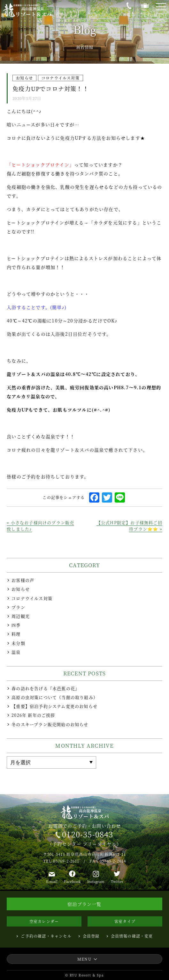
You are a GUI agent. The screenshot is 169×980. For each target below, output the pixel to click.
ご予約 (145, 14)
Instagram (96, 881)
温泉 (16, 652)
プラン (18, 607)
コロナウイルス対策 (32, 598)
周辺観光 (21, 616)
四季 (16, 625)
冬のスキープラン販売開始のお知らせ (50, 724)
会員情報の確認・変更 (132, 936)
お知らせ (21, 589)
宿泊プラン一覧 (84, 904)
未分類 (18, 643)
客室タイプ (125, 921)
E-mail (52, 881)
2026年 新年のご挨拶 (33, 715)
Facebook (72, 881)
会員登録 (91, 936)
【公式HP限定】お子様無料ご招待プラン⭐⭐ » (129, 526)
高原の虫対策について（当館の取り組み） (55, 697)
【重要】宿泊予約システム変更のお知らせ (54, 706)
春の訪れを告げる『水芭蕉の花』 (46, 688)
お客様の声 (23, 580)
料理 (16, 634)
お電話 (129, 14)
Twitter (117, 881)
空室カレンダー (44, 921)
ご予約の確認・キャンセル (46, 936)
